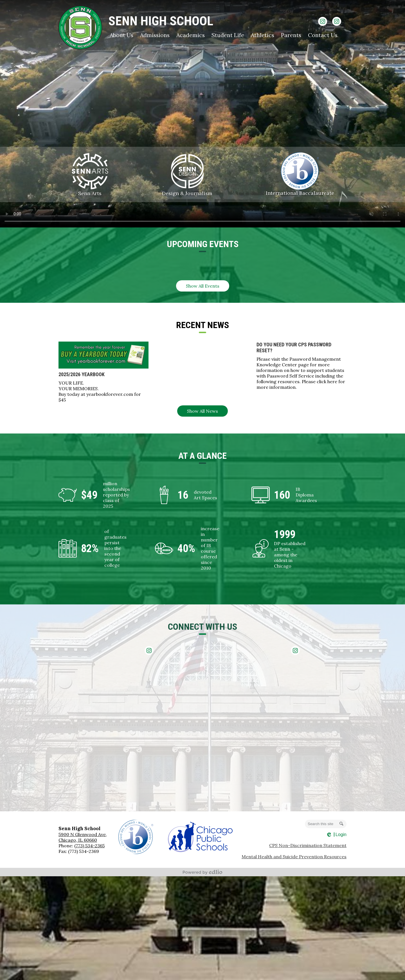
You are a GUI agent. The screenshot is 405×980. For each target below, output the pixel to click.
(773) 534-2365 (89, 846)
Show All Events (203, 286)
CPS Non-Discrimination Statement (308, 845)
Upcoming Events (203, 244)
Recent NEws (202, 325)
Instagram (323, 22)
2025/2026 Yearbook (82, 374)
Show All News (202, 411)
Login (336, 835)
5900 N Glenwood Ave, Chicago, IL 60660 (83, 837)
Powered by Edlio (202, 872)
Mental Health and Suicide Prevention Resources (294, 857)
